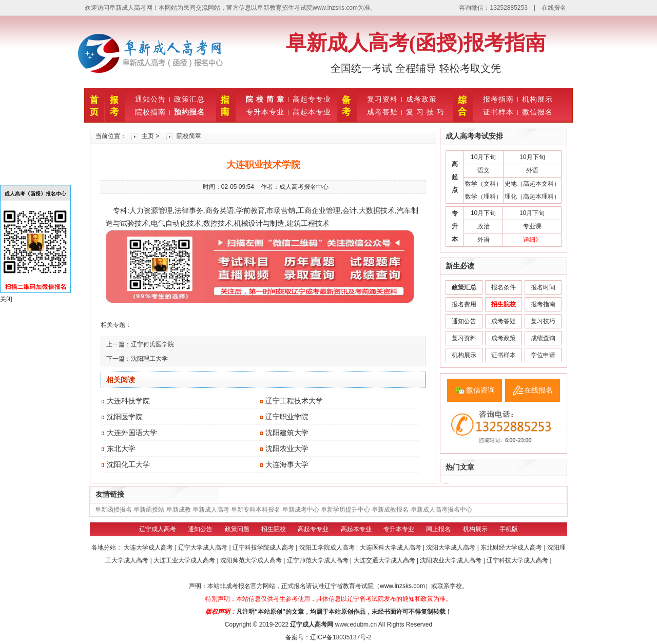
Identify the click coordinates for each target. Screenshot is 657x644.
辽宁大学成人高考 (204, 548)
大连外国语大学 (132, 433)
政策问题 (237, 529)
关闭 (6, 299)
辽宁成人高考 (158, 529)
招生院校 (274, 529)
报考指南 (498, 99)
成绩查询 (543, 338)
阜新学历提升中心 (345, 510)
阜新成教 (179, 510)
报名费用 (464, 304)
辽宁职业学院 (287, 417)
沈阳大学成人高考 (451, 548)
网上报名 (438, 529)
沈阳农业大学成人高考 (451, 560)
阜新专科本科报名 (256, 510)
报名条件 (504, 287)
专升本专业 (265, 112)
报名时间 (543, 287)
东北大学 (121, 448)
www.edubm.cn (356, 625)
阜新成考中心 (301, 510)
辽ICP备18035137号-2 (341, 637)
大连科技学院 (128, 401)
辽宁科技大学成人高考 (518, 560)
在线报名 (554, 8)
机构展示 (537, 99)
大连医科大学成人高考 (391, 548)
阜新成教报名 (390, 510)
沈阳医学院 (125, 417)
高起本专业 (312, 112)
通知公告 (150, 99)
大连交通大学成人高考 (385, 560)
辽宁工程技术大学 (294, 401)
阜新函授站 (149, 510)
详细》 (532, 240)
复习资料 (382, 99)
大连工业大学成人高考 (185, 560)
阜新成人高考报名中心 (441, 510)
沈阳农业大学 (287, 448)
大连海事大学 (287, 464)
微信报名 (537, 112)
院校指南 (150, 112)
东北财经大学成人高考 (512, 548)
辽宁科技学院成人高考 (264, 548)
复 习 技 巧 (425, 112)
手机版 (509, 529)
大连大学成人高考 (149, 548)
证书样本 (498, 112)
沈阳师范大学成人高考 (252, 560)
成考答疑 (382, 112)
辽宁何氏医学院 (152, 344)
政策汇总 (189, 99)
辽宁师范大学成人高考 (318, 560)
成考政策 (421, 99)
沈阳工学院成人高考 (328, 548)
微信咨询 (480, 390)
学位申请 (543, 355)
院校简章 (189, 136)
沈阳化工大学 (128, 464)
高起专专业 (312, 99)
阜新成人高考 (211, 510)
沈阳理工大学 (149, 359)
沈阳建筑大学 (287, 433)
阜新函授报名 (113, 510)
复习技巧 (543, 321)
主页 (148, 136)
